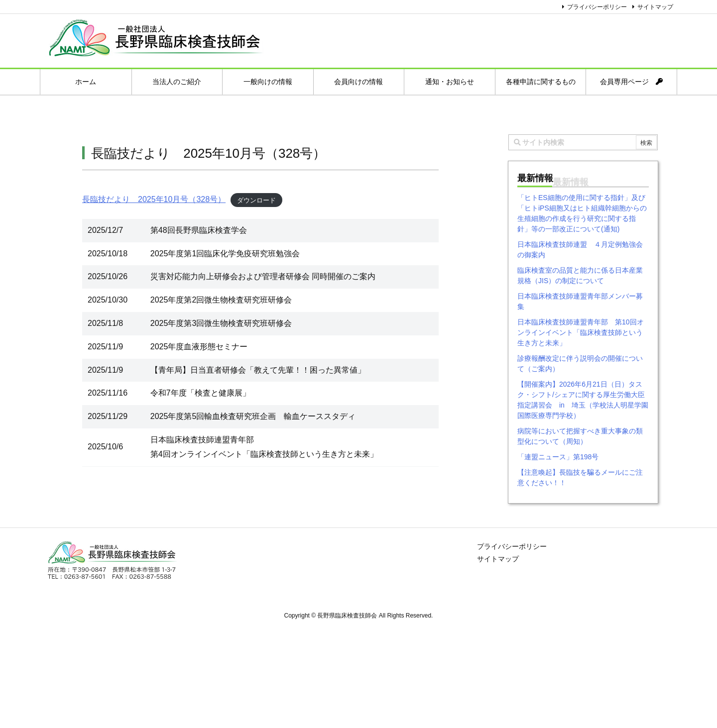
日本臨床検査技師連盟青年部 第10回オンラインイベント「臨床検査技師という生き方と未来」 (581, 332)
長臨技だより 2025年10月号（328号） (154, 199)
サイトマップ (655, 7)
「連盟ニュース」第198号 (558, 457)
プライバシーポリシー (597, 7)
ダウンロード (256, 200)
